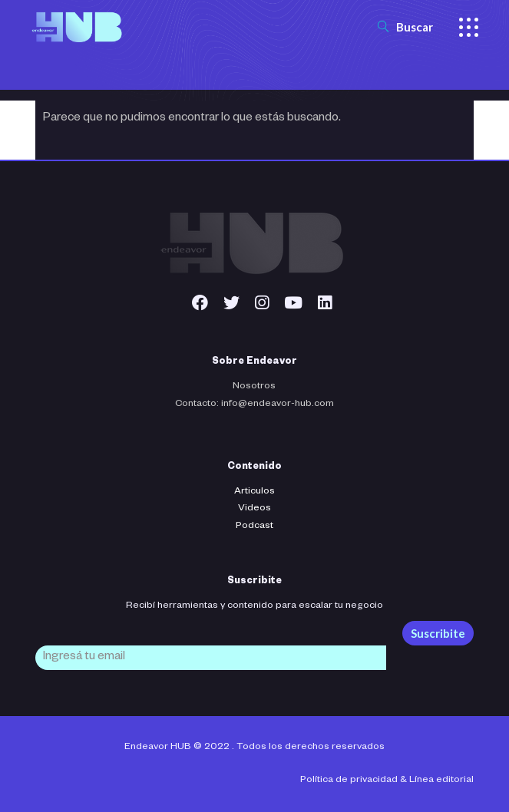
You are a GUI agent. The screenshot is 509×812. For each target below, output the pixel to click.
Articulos (255, 492)
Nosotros (254, 387)
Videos (255, 509)
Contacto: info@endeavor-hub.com (255, 404)
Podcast (255, 526)
